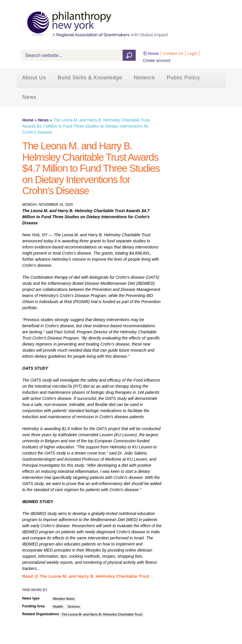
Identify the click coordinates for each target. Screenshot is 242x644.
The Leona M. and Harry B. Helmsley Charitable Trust (102, 614)
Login (192, 53)
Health (58, 607)
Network (145, 78)
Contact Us (173, 53)
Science (74, 607)
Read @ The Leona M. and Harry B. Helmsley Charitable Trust (86, 576)
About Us (34, 78)
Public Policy (183, 78)
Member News (64, 599)
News (29, 97)
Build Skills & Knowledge (90, 78)
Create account (157, 60)
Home (154, 53)
